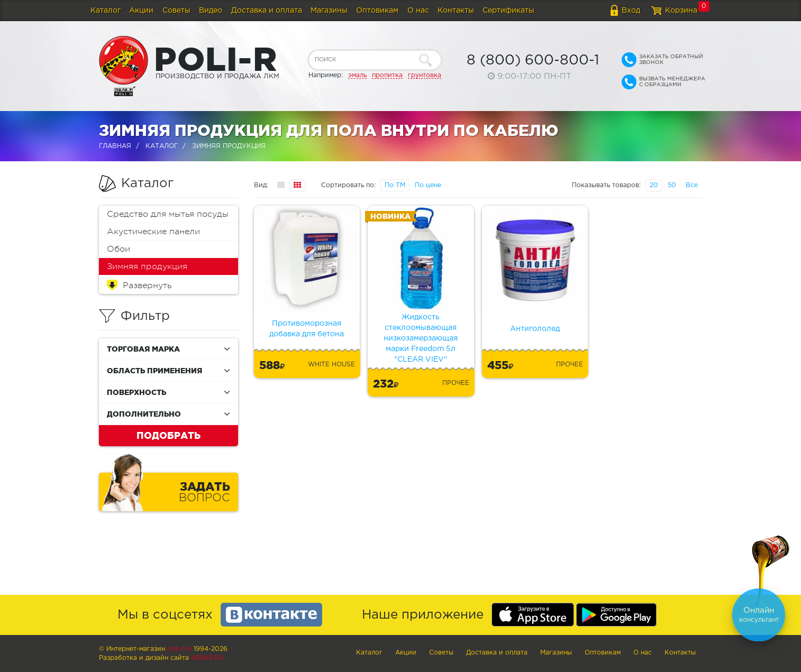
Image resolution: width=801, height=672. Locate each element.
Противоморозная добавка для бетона (307, 329)
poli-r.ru (179, 649)
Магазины (329, 11)
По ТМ (395, 185)
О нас (418, 11)
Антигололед (535, 329)
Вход (631, 11)
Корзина (681, 11)
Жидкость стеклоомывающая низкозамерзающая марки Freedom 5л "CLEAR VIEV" (421, 338)
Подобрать (169, 435)
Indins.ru (207, 658)
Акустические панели (153, 232)
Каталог (106, 11)
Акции (141, 11)
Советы (176, 11)
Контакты (456, 11)
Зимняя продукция (147, 266)
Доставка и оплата (267, 11)
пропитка (387, 75)
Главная (115, 146)
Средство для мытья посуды (168, 214)
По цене (428, 185)
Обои (119, 249)
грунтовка (425, 75)
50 (672, 185)
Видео (211, 11)
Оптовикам (377, 11)
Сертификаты (508, 11)
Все (692, 185)
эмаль (357, 75)
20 (654, 185)
